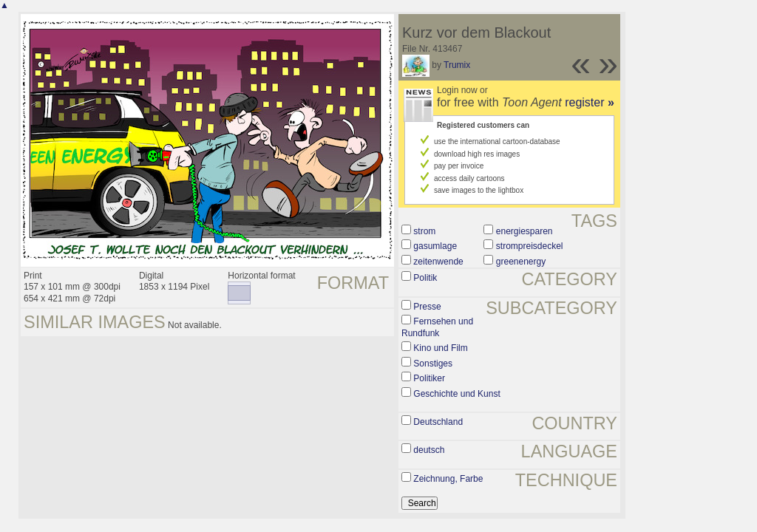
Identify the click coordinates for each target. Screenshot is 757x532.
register (590, 102)
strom (424, 231)
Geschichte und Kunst (456, 394)
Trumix (457, 65)
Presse (427, 307)
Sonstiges (433, 364)
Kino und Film (440, 348)
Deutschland (438, 422)
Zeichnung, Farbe (448, 479)
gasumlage (435, 246)
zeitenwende (438, 262)
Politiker (429, 378)
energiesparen (525, 231)
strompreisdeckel (530, 246)
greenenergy (521, 262)
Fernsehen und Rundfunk (437, 327)
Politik (425, 278)
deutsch (429, 450)
